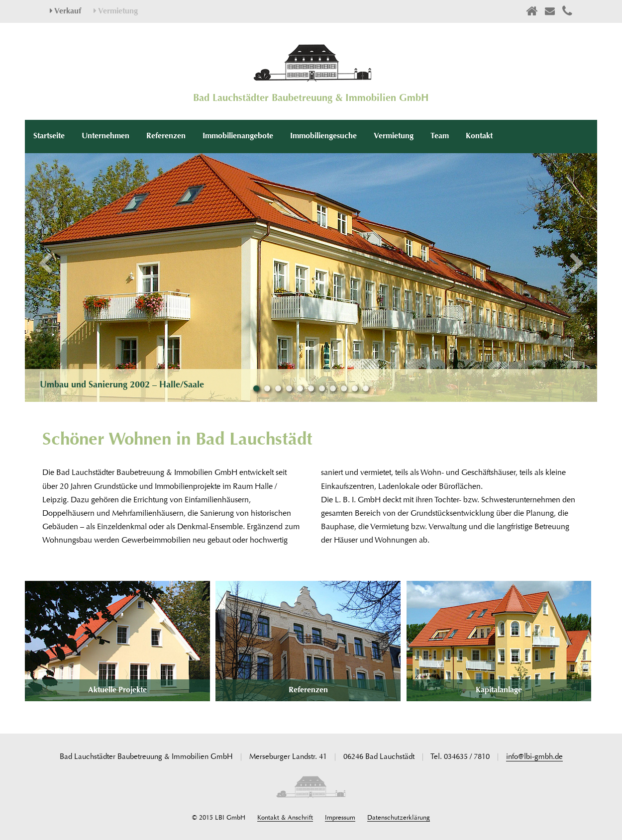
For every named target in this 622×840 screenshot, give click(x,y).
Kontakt (479, 136)
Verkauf (65, 11)
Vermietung (116, 11)
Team (440, 136)
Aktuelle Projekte (117, 690)
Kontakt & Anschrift (285, 818)
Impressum (340, 818)
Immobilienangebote (238, 136)
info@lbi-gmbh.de (534, 757)
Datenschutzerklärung (399, 818)
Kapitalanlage (499, 690)
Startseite (49, 136)
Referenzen (166, 136)
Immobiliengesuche (323, 136)
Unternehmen (105, 136)
